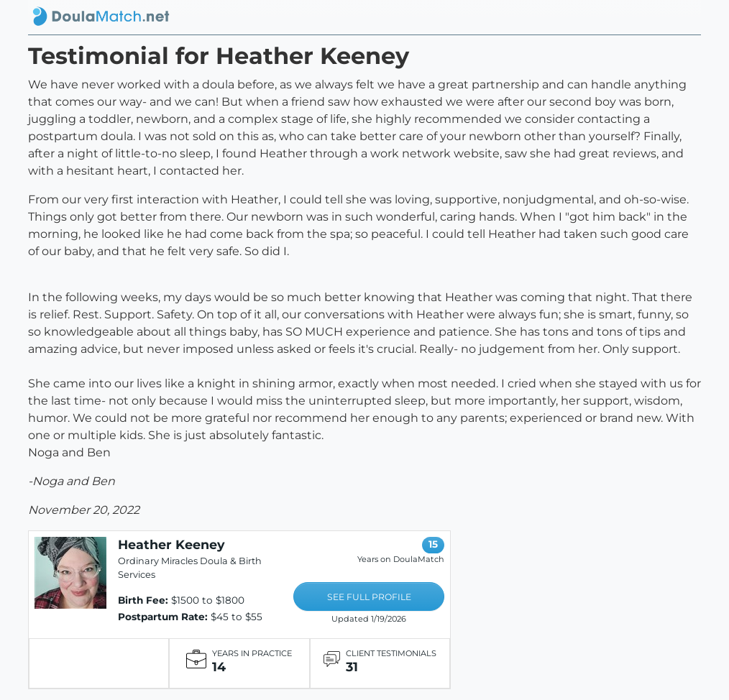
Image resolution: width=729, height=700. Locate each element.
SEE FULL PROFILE (369, 597)
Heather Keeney (171, 544)
